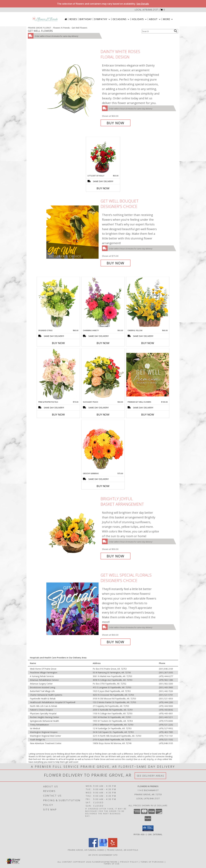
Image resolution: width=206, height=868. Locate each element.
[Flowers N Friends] (45, 19)
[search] (176, 31)
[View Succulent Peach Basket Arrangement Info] (103, 375)
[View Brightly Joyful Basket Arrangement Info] (73, 527)
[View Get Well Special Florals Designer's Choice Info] (73, 608)
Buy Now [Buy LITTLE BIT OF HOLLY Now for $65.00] (103, 188)
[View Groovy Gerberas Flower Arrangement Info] (103, 446)
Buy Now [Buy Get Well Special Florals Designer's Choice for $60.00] (116, 642)
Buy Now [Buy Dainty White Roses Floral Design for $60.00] (116, 123)
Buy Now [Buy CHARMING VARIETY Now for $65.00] (103, 343)
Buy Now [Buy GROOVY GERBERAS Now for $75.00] (103, 486)
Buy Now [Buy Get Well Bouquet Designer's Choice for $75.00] (116, 263)
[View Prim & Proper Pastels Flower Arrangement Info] (58, 375)
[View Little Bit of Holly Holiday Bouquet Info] (103, 156)
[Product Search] (157, 31)
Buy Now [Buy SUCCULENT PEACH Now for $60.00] (103, 415)
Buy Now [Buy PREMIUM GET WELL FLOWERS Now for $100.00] (148, 415)
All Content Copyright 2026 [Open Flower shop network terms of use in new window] (74, 862)
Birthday (86, 19)
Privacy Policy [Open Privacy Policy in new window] (129, 862)
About (155, 19)
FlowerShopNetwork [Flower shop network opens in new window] (105, 862)
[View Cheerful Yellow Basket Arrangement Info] (148, 303)
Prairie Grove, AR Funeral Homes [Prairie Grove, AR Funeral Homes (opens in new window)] (86, 850)
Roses (73, 19)
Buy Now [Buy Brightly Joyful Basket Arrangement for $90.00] (116, 556)
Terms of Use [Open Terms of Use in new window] (112, 864)
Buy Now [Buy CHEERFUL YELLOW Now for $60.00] (148, 343)
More (168, 19)
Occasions (121, 19)
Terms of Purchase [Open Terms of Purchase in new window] (152, 862)
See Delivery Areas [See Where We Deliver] (150, 776)
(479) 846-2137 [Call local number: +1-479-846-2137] (150, 10)
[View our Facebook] (93, 846)
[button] (163, 10)
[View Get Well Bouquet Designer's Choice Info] (73, 232)
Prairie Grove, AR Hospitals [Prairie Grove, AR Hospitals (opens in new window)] (123, 850)
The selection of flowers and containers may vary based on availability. (103, 4)
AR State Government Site (103, 855)
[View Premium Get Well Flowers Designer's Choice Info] (148, 375)
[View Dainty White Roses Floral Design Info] (73, 87)
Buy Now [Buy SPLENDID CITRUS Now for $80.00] (58, 343)
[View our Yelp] (113, 846)
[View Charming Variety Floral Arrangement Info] (103, 303)
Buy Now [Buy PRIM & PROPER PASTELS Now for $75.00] (58, 415)
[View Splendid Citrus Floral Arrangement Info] (58, 303)
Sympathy (102, 19)
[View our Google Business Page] (103, 846)
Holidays (139, 19)
